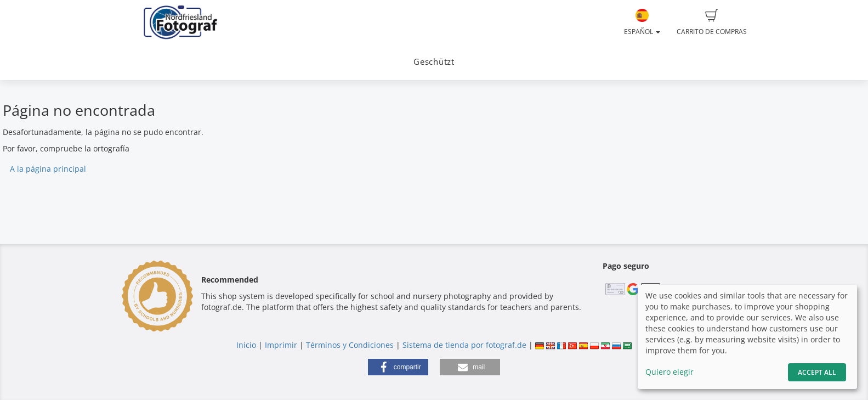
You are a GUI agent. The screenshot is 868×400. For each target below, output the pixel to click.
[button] (398, 367)
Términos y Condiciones (350, 345)
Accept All (817, 372)
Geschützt (434, 62)
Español (642, 22)
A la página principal (48, 169)
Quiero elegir (670, 372)
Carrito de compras (712, 22)
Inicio (246, 345)
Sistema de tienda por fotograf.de (464, 345)
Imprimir (281, 345)
